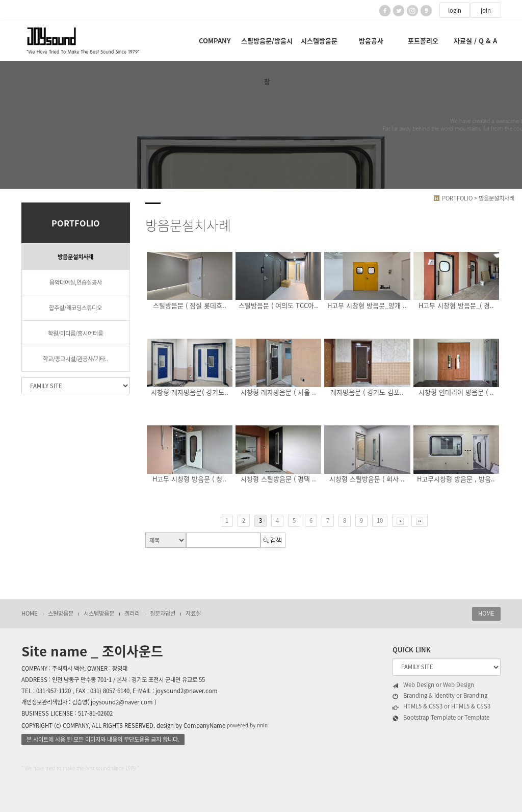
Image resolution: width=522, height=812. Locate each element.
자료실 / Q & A (475, 41)
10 (380, 521)
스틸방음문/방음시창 (267, 48)
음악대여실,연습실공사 (76, 282)
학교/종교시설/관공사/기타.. (75, 359)
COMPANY (215, 41)
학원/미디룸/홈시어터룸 (75, 333)
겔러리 (132, 613)
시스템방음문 (319, 41)
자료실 (193, 613)
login (455, 10)
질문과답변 (163, 613)
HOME (30, 613)
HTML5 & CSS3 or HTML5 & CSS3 (441, 706)
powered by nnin (247, 726)
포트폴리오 (423, 41)
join (486, 10)
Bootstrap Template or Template (441, 718)
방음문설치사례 (75, 257)
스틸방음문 (61, 613)
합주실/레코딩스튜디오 (75, 308)
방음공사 (371, 41)
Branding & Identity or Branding (440, 696)
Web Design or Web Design (433, 685)
